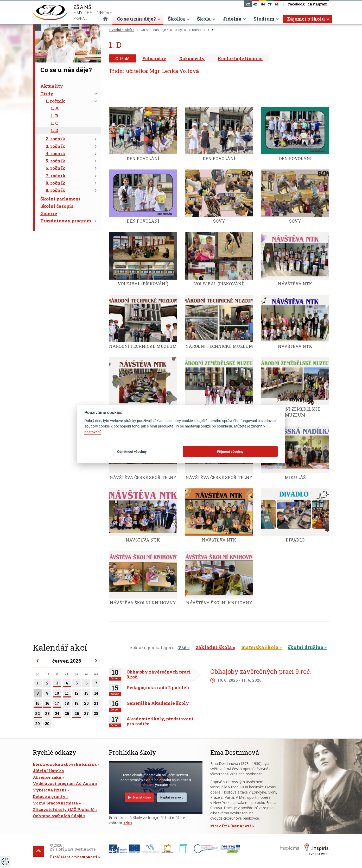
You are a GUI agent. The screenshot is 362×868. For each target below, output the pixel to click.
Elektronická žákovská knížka (65, 764)
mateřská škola (260, 647)
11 (67, 694)
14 (96, 694)
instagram (318, 4)
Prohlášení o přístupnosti (74, 857)
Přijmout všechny (230, 452)
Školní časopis (57, 206)
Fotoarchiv (154, 58)
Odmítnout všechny (132, 452)
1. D (55, 130)
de (263, 4)
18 (67, 704)
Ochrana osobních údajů (58, 816)
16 (47, 704)
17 (57, 704)
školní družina (306, 647)
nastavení (92, 432)
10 (57, 694)
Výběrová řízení (49, 790)
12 (76, 694)
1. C (55, 123)
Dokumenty (192, 58)
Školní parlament (60, 199)
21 (96, 704)
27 (86, 714)
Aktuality (52, 86)
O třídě (122, 58)
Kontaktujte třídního (240, 58)
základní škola (214, 647)
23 (47, 714)
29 (38, 725)
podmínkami (144, 785)
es (277, 4)
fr (270, 4)
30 (47, 725)
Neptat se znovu (172, 797)
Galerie (49, 213)
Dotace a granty (49, 796)
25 (67, 714)
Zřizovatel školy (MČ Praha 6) (64, 809)
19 (76, 704)
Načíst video (142, 797)
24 (57, 714)
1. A (55, 108)
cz (248, 4)
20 (86, 704)
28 (96, 714)
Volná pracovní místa (55, 803)
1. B (55, 116)
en (255, 4)
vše (182, 647)
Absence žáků (47, 777)
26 (76, 714)
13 (86, 694)
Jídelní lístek (47, 771)
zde (126, 823)
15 (38, 704)
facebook (297, 4)
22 (38, 714)
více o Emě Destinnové (231, 826)
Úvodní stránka (122, 30)
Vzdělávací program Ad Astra (63, 783)
